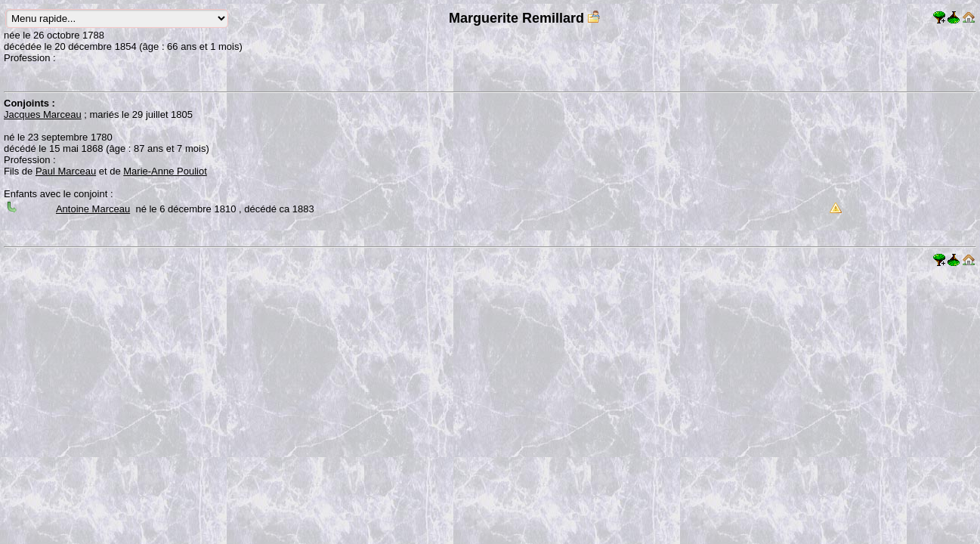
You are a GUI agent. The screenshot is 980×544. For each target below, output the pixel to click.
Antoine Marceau (93, 209)
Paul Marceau (66, 171)
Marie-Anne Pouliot (165, 171)
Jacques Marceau (43, 114)
